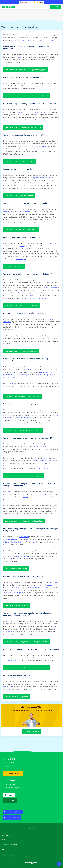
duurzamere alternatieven (45, 461)
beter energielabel (46, 494)
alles (10, 689)
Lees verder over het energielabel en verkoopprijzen (24, 521)
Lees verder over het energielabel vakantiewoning (23, 127)
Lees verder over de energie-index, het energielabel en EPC (26, 642)
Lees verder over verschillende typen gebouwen (23, 396)
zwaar (9, 492)
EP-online (48, 319)
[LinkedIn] (29, 828)
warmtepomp (33, 295)
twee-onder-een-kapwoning (44, 375)
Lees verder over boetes (14, 266)
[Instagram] (34, 828)
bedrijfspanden (8, 687)
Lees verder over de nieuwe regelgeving (19, 161)
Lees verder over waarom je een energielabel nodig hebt (25, 70)
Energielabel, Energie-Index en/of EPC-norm (20, 542)
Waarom (20, 57)
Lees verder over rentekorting (16, 569)
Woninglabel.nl (31, 369)
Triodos (10, 559)
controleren (7, 322)
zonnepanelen (16, 588)
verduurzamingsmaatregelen (13, 593)
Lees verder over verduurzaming (17, 605)
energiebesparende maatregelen (17, 293)
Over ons (7, 766)
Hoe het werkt (9, 763)
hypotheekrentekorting (11, 539)
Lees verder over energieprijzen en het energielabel (24, 476)
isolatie (40, 293)
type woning (10, 384)
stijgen (26, 497)
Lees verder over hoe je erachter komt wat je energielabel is (27, 96)
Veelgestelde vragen (11, 788)
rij (14, 375)
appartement (8, 375)
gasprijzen (42, 463)
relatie (13, 444)
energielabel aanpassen (11, 660)
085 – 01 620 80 (47, 40)
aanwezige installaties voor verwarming (39, 588)
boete (52, 188)
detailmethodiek (24, 212)
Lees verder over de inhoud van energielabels (21, 305)
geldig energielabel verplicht (41, 178)
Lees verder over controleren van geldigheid (21, 351)
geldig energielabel (51, 243)
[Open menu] (56, 7)
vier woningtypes (46, 372)
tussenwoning (22, 375)
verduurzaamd (24, 537)
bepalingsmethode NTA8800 (39, 298)
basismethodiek (9, 212)
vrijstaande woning (10, 377)
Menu (57, 7)
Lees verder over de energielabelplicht (19, 195)
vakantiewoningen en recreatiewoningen (32, 112)
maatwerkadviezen (40, 447)
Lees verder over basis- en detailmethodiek (21, 230)
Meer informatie (9, 784)
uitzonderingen (21, 259)
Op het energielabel (50, 288)
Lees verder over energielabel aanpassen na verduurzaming (27, 668)
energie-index (10, 621)
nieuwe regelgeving (41, 146)
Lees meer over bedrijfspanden (16, 697)
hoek (29, 375)
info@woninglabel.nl (22, 40)
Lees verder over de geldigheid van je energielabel (23, 430)
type (51, 367)
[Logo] (9, 7)
